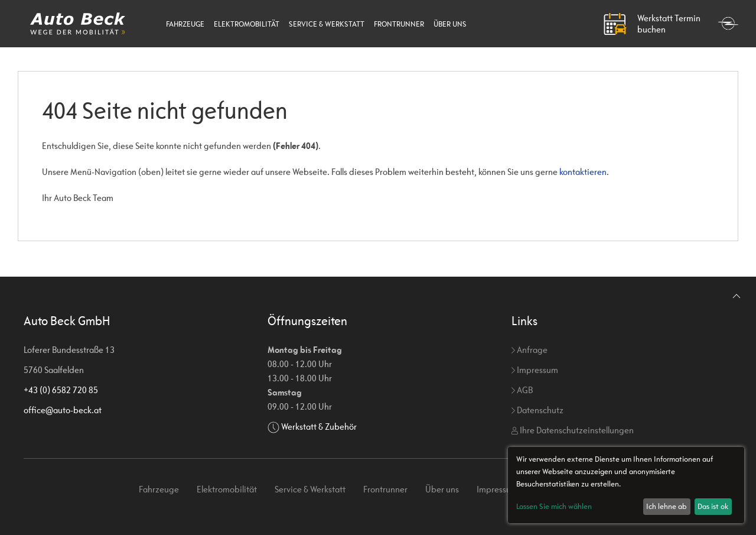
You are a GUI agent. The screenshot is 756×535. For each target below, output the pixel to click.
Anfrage (529, 350)
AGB (522, 390)
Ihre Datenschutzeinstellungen (573, 430)
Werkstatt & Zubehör (319, 427)
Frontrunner (399, 24)
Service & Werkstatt (327, 24)
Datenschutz (537, 410)
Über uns (450, 24)
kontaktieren (583, 172)
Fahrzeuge (185, 24)
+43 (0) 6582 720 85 (61, 390)
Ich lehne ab (667, 506)
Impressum (535, 370)
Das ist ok (713, 506)
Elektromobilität (247, 24)
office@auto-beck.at (63, 410)
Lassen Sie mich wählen (554, 506)
